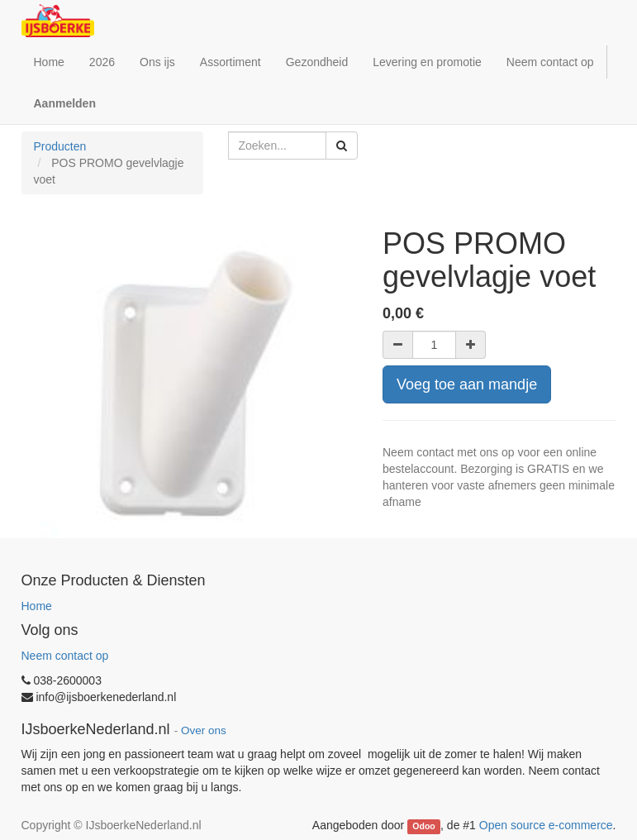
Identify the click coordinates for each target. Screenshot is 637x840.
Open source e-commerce (546, 825)
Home (37, 606)
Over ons (204, 730)
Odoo (423, 826)
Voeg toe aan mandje (467, 384)
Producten (60, 146)
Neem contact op (65, 656)
